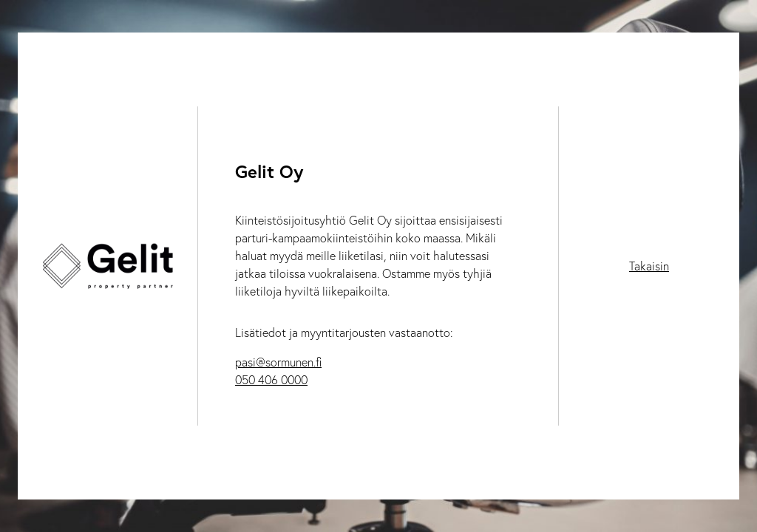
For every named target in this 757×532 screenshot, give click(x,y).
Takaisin (649, 266)
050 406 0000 (271, 380)
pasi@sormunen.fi (278, 362)
